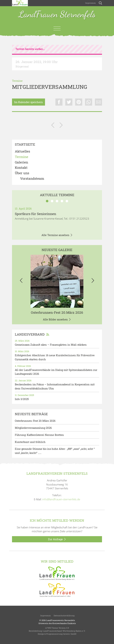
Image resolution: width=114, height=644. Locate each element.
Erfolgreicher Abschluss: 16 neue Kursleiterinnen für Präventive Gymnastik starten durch (55, 357)
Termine (17, 81)
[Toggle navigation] (57, 28)
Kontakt (21, 168)
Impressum (90, 3)
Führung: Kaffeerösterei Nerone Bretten (39, 435)
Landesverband (32, 334)
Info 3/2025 (22, 399)
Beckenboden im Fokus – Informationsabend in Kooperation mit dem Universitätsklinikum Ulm (55, 386)
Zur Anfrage (57, 539)
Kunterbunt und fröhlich (30, 442)
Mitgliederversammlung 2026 (33, 428)
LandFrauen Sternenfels (57, 15)
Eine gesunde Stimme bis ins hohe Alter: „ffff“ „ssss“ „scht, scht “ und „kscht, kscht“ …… (55, 451)
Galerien (21, 162)
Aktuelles (22, 151)
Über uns (22, 173)
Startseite (25, 144)
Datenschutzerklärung (64, 615)
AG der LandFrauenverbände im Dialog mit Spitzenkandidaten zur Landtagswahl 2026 (56, 372)
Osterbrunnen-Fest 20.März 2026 (57, 312)
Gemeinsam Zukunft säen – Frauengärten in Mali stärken (51, 345)
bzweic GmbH (70, 634)
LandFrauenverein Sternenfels (61, 620)
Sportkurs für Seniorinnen (35, 214)
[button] (21, 281)
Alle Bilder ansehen (57, 320)
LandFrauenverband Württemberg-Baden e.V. (64, 631)
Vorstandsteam (32, 179)
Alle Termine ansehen (57, 235)
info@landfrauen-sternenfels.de (61, 499)
